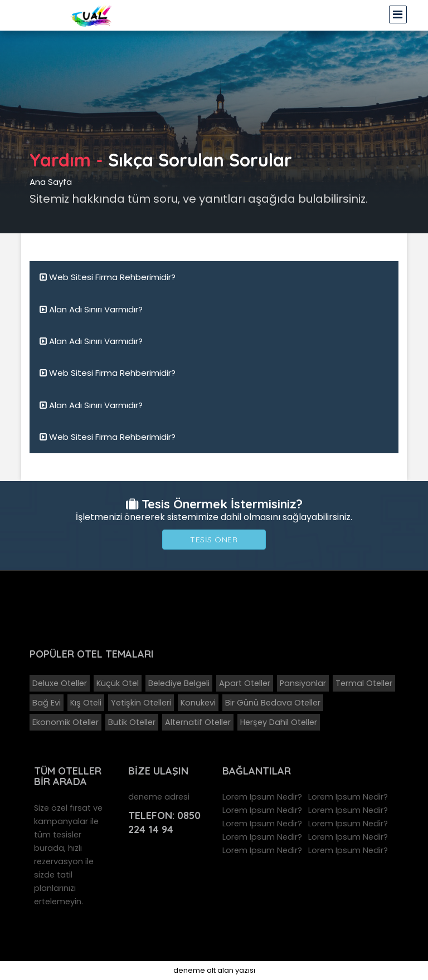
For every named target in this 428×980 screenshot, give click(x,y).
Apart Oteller (245, 683)
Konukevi (198, 703)
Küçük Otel (118, 683)
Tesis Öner (214, 540)
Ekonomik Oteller (65, 722)
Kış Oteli (86, 703)
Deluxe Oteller (60, 683)
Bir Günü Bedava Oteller (273, 703)
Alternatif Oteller (198, 722)
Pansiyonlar (303, 683)
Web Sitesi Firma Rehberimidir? (108, 277)
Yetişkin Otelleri (141, 703)
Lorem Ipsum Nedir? (262, 797)
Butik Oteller (132, 722)
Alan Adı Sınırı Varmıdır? (91, 309)
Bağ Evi (47, 703)
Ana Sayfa (51, 182)
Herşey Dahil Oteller (279, 722)
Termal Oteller (364, 683)
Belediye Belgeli (179, 683)
